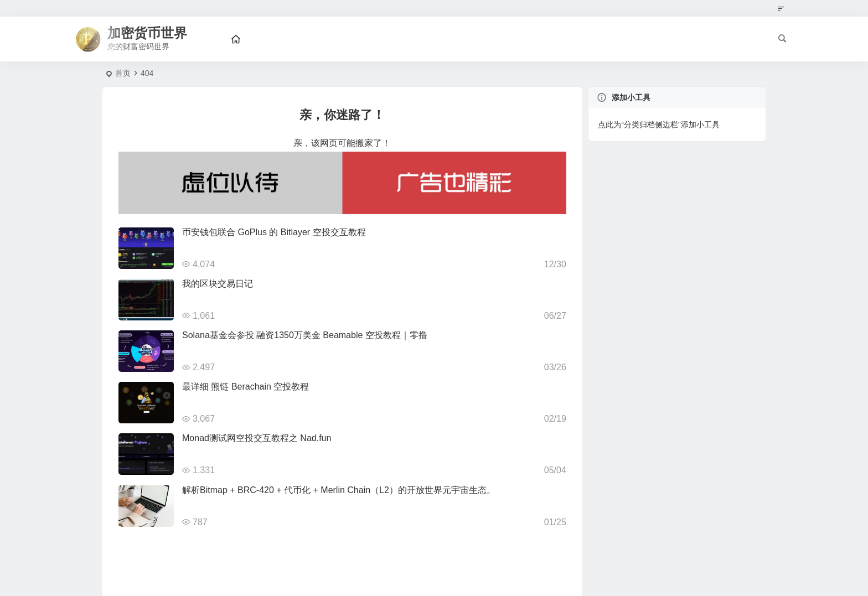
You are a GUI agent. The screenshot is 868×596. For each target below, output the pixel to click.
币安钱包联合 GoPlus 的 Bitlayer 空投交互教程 (274, 232)
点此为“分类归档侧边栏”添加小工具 (658, 125)
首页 (123, 73)
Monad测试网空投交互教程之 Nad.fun (257, 438)
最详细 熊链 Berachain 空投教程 (246, 387)
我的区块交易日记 (218, 284)
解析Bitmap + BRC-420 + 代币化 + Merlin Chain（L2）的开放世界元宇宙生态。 (339, 490)
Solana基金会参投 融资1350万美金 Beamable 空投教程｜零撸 (305, 335)
